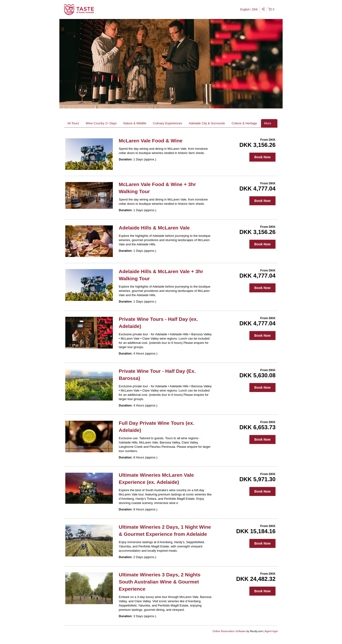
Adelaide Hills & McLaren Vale (154, 228)
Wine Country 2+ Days (101, 123)
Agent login (271, 631)
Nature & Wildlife (135, 123)
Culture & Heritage (244, 123)
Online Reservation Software (229, 631)
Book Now (262, 157)
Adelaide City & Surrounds (207, 123)
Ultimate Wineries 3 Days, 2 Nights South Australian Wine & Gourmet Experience (160, 582)
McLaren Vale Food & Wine (151, 141)
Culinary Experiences (168, 123)
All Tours (73, 123)
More (269, 123)
